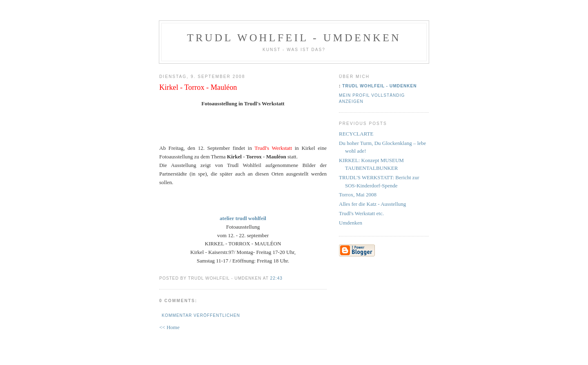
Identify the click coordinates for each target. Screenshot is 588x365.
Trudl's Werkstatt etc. (361, 213)
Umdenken (351, 223)
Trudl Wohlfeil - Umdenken (294, 38)
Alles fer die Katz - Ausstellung (372, 204)
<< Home (169, 327)
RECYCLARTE (356, 134)
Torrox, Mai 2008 (358, 195)
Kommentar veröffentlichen (201, 315)
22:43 (276, 278)
